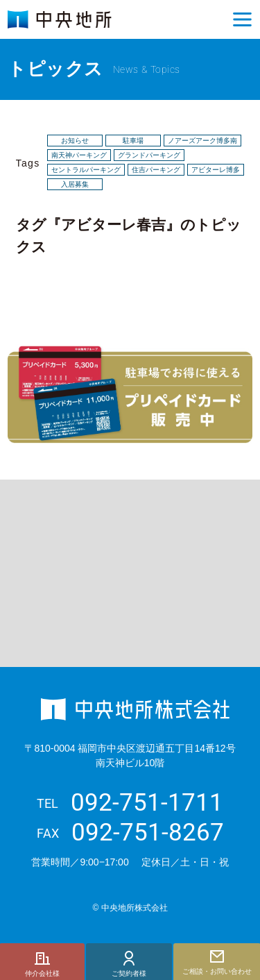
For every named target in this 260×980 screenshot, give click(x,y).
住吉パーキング (156, 170)
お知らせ (75, 141)
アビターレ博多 (216, 170)
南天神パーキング (79, 155)
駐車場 (133, 141)
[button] (243, 19)
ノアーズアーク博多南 (202, 141)
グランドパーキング (149, 155)
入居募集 (75, 185)
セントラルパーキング (86, 170)
